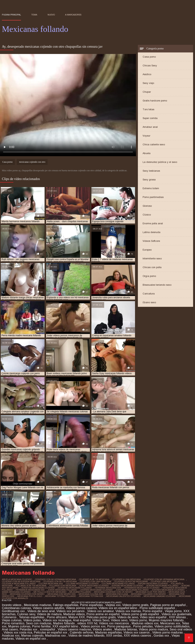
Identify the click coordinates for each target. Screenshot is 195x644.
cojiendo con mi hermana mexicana (164, 579)
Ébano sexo (149, 302)
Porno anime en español (103, 614)
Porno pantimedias (153, 197)
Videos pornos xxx (93, 626)
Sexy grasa (149, 180)
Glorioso (147, 206)
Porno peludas (143, 626)
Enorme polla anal (153, 223)
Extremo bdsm (151, 188)
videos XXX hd (87, 623)
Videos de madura (49, 614)
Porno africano (57, 617)
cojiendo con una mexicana (96, 581)
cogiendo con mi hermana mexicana (56, 579)
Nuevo (51, 15)
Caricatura (149, 294)
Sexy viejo (148, 83)
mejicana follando (80, 592)
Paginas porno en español (168, 605)
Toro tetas (148, 109)
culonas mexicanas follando (118, 584)
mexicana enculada (117, 594)
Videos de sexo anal (41, 611)
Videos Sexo (101, 620)
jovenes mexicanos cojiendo (168, 590)
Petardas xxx (29, 629)
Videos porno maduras (168, 632)
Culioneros (10, 617)
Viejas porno (173, 611)
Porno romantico (13, 623)
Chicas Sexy (150, 66)
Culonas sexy (26, 614)
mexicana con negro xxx (62, 594)
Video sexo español (153, 617)
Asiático (147, 74)
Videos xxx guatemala (176, 614)
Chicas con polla (152, 267)
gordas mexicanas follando (162, 586)
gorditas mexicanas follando (75, 588)
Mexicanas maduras (38, 605)
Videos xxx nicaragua (57, 620)
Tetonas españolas (32, 617)
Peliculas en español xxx (51, 632)
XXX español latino (66, 626)
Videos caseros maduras (74, 629)
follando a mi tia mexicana (31, 586)
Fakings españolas (66, 605)
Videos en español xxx (31, 639)
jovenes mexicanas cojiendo (96, 590)
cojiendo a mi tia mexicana (94, 579)
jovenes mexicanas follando (132, 590)
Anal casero (10, 629)
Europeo (147, 250)
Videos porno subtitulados (172, 626)
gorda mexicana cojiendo (94, 586)
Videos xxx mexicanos (114, 623)
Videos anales (103, 629)
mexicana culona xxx (91, 594)
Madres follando (64, 623)
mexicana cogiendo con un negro (113, 592)
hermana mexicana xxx (108, 588)
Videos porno (138, 620)
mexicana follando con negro (148, 594)
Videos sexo (119, 620)
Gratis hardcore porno (155, 101)
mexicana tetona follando (61, 596)
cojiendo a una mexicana (127, 579)
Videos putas (32, 620)
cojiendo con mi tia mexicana (60, 581)
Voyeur (146, 136)
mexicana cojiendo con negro (27, 594)
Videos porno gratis (135, 605)
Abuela (147, 153)
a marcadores (73, 15)
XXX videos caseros (138, 636)
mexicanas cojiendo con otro (32, 162)
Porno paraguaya (119, 626)
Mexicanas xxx (170, 623)
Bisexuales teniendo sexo (157, 285)
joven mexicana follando (62, 590)
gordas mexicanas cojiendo (127, 586)
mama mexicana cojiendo (16, 592)
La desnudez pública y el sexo (160, 162)
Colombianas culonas (16, 608)
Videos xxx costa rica (18, 632)
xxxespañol (48, 629)
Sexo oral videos (181, 629)
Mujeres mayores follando (167, 620)
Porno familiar (41, 626)
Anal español (82, 620)
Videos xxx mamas (128, 611)
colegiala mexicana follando (19, 584)
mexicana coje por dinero (151, 592)
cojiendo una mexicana (164, 581)
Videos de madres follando (86, 636)
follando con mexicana (63, 586)
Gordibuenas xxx (14, 611)
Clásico (147, 215)
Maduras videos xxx (145, 623)
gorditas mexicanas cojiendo (38, 588)
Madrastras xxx (56, 636)
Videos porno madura (153, 629)
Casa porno (149, 57)
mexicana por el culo (30, 596)
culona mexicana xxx (51, 584)
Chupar (147, 92)
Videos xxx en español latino (118, 608)
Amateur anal (150, 127)
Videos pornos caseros (81, 608)
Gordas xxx (162, 636)
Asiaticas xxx (11, 636)
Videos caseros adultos (48, 608)
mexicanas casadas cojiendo (160, 596)
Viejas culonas (12, 620)
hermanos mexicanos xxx (30, 590)
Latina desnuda (151, 232)
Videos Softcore (151, 241)
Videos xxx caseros (137, 632)
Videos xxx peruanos (71, 611)
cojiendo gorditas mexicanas (131, 581)
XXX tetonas (178, 617)
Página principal (11, 15)
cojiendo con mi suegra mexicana (21, 581)
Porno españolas (92, 605)
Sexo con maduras (39, 623)
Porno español (153, 611)
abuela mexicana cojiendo (17, 579)
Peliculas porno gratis (101, 617)
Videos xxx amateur (100, 611)
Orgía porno (149, 276)
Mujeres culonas (19, 626)
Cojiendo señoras (82, 632)
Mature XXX (77, 617)
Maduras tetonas (126, 629)
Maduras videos (74, 614)
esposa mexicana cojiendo (153, 584)
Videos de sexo (128, 617)
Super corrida (150, 118)
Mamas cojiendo (32, 636)
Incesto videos (12, 605)
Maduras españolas (109, 632)
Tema (34, 15)
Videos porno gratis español (140, 614)
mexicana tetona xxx (91, 596)
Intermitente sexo (152, 258)
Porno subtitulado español (158, 608)
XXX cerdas (114, 636)
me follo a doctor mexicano (50, 592)
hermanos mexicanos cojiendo (142, 588)
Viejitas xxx (113, 605)
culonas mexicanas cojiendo (82, 584)
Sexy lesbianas (151, 171)
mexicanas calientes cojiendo (123, 596)
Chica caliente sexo (154, 144)
